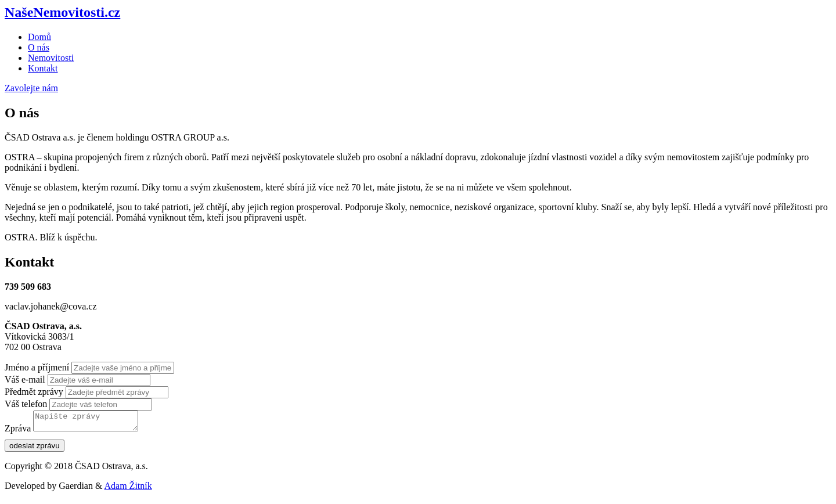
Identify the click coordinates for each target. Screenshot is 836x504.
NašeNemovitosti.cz (62, 12)
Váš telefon (26, 404)
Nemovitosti (51, 58)
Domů (39, 37)
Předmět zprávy (34, 392)
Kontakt (43, 68)
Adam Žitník (128, 489)
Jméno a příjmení (37, 367)
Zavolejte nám (31, 88)
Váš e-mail (25, 379)
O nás (39, 47)
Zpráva (18, 432)
